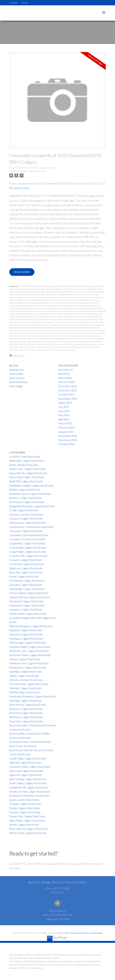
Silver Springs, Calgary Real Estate (28, 342)
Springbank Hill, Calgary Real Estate (80, 342)
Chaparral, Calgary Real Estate (20, 297)
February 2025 (67, 427)
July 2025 (64, 407)
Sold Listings (16, 386)
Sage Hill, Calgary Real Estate (26, 339)
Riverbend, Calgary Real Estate (58, 330)
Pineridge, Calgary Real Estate (57, 328)
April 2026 (64, 374)
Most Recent (66, 370)
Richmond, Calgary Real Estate (35, 330)
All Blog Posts (17, 370)
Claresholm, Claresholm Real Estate (28, 300)
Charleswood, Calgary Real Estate (44, 297)
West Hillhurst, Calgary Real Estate (37, 350)
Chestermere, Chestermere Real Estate (71, 297)
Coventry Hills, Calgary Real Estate (63, 303)
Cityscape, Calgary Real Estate (26, 531)
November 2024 (68, 440)
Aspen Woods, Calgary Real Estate (27, 289)
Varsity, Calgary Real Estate (24, 824)
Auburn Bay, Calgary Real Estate (52, 289)
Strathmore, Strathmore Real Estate (41, 344)
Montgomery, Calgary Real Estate (57, 322)
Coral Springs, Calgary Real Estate (28, 548)
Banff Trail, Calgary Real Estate (76, 289)
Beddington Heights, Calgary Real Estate (31, 485)
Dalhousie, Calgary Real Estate (44, 306)
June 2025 (64, 411)
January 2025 (66, 432)
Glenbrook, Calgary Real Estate (48, 311)
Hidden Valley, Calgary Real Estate (22, 314)
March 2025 (65, 423)
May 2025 (64, 415)
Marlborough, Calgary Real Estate (90, 317)
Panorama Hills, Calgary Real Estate (54, 325)
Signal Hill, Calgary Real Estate (26, 775)
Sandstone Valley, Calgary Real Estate (50, 339)
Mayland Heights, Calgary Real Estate (23, 319)
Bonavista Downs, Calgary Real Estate (59, 292)
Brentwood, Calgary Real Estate (27, 502)
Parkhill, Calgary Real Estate (24, 692)
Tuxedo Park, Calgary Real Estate (57, 347)
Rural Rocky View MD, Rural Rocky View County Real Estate (59, 336)
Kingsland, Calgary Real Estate (20, 317)
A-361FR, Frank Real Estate (30, 286)
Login (24, 3)
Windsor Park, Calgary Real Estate (64, 350)
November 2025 (68, 390)
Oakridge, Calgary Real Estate (32, 171)
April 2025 (64, 419)
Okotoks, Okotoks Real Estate (29, 325)
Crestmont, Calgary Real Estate (21, 306)
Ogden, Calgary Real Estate (24, 676)
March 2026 (65, 378)
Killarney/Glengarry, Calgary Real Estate (88, 314)
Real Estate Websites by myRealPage (87, 933)
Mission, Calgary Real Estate (25, 659)
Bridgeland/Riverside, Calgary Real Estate (39, 295)
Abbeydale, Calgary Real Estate (52, 286)
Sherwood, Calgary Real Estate (76, 339)
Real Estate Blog (18, 382)
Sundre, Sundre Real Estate (65, 344)
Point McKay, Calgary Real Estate (81, 328)
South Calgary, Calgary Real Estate (54, 342)
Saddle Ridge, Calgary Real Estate (28, 758)
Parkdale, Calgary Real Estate (78, 325)
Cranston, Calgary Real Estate (87, 303)
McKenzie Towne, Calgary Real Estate (78, 319)
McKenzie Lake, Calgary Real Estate (50, 319)
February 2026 (67, 382)
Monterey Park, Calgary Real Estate (31, 322)
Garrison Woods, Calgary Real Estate (23, 311)
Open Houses (17, 378)
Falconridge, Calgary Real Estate (64, 308)
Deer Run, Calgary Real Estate (67, 306)
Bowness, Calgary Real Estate (84, 292)
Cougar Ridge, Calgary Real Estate (37, 303)
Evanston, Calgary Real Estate (41, 308)
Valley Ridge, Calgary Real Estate (82, 347)
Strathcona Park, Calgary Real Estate (30, 792)
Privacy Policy (64, 933)
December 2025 (68, 386)
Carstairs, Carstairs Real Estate (87, 295)
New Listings (16, 374)
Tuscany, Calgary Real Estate (34, 347)
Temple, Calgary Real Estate (25, 808)
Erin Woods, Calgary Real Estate (27, 580)
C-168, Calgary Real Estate (65, 295)
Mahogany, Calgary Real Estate (66, 317)
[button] (57, 903)
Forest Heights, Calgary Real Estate (90, 308)
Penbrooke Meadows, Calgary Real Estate (30, 328)
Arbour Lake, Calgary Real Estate (27, 469)
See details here (19, 188)
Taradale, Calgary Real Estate (87, 344)
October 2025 (66, 394)
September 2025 (68, 399)
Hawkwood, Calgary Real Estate (72, 311)
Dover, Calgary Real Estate (88, 306)
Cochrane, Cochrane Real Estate (53, 300)
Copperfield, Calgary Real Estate (77, 300)
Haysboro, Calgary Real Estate (95, 311)
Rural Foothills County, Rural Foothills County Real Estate (64, 333)
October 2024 (66, 444)
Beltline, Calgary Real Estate (34, 292)
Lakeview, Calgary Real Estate (43, 317)
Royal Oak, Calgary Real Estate (82, 330)
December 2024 (68, 436)
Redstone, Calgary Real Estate (26, 709)
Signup (13, 3)
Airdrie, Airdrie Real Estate (74, 286)
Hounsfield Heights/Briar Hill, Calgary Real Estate (54, 314)
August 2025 (65, 403)
